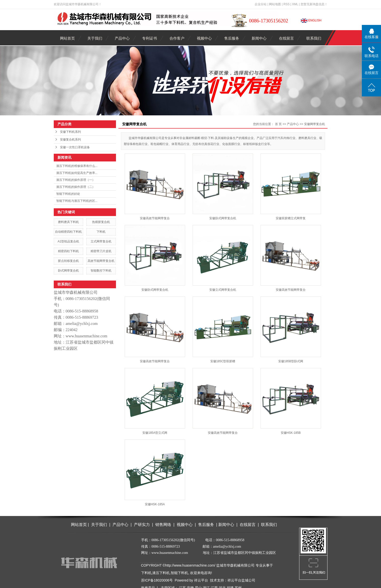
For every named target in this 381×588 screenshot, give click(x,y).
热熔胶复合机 (101, 222)
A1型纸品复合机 (68, 241)
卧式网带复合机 (68, 271)
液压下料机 (161, 573)
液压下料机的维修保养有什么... (77, 166)
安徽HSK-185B (291, 433)
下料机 (101, 232)
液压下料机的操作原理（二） (76, 187)
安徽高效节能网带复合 (155, 218)
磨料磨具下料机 (68, 222)
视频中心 (204, 38)
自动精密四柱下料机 (68, 232)
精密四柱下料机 (68, 251)
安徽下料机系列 (70, 132)
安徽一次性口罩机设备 (75, 147)
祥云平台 (201, 580)
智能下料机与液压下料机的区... (77, 201)
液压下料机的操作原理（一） (76, 180)
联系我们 (314, 38)
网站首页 (67, 38)
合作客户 (177, 38)
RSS (287, 4)
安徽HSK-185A (155, 504)
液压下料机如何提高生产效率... (77, 173)
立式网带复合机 (101, 241)
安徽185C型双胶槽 (223, 361)
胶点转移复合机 (68, 261)
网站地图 (275, 4)
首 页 (278, 124)
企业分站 (261, 4)
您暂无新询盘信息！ (314, 4)
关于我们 (95, 38)
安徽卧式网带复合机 (223, 218)
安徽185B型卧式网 (291, 361)
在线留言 (286, 38)
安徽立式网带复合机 (223, 290)
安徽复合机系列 (70, 140)
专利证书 (150, 38)
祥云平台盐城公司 (241, 580)
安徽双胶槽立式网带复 (291, 218)
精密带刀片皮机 (101, 251)
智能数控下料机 (101, 271)
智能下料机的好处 (68, 194)
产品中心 (122, 38)
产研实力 (143, 525)
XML (295, 4)
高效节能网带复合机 (101, 261)
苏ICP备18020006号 (157, 580)
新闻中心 (259, 38)
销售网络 (163, 525)
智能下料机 (179, 573)
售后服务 (232, 38)
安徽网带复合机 (315, 124)
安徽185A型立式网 (155, 433)
